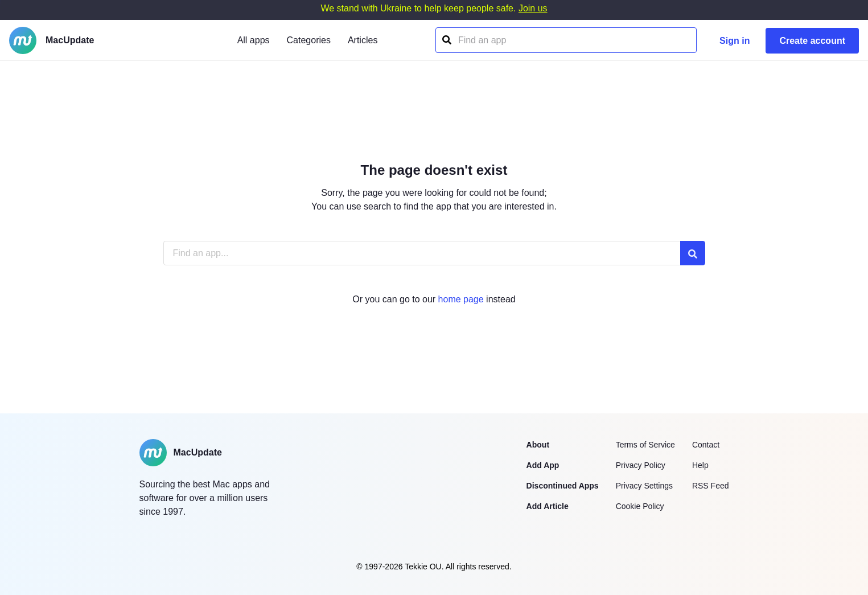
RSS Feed (711, 486)
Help (700, 465)
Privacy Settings (644, 486)
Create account (812, 41)
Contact (706, 445)
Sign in (735, 41)
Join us (533, 8)
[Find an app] (446, 40)
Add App (543, 465)
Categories (309, 40)
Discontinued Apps (563, 486)
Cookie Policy (640, 506)
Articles (363, 40)
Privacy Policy (641, 465)
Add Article (548, 506)
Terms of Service (645, 445)
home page (461, 299)
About (538, 445)
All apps (254, 40)
